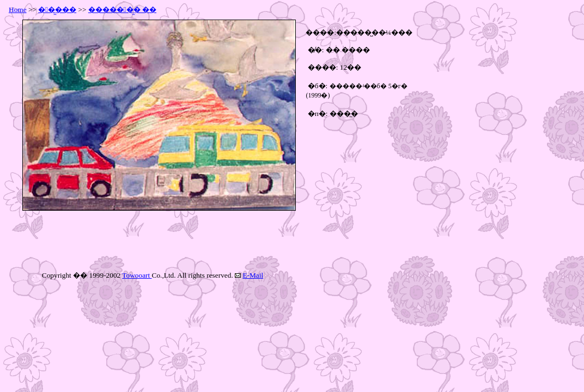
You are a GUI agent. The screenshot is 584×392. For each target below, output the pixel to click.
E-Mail (253, 275)
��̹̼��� (57, 10)
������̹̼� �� (122, 10)
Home (18, 10)
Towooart (137, 275)
